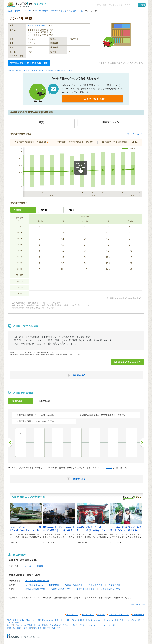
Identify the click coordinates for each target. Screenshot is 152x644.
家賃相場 (81, 620)
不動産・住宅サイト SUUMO (19, 11)
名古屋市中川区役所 (34, 566)
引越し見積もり (56, 625)
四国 (44, 628)
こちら (109, 468)
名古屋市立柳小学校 (86, 589)
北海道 (9, 628)
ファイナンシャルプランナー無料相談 (101, 625)
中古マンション (108, 620)
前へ (10, 443)
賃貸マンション (48, 620)
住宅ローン (67, 625)
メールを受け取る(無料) (92, 99)
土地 (139, 620)
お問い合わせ (138, 615)
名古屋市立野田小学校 (110, 589)
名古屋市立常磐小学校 (35, 589)
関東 (19, 628)
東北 (14, 628)
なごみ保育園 (114, 585)
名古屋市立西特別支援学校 (37, 581)
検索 (143, 5)
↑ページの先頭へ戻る (138, 605)
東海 (35, 628)
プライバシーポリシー (119, 615)
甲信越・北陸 (27, 628)
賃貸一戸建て (71, 620)
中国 (49, 628)
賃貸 (39, 620)
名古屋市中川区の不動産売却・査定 (29, 63)
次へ (142, 443)
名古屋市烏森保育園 (74, 585)
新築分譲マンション (93, 620)
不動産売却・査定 (34, 625)
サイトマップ (88, 615)
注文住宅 (10, 625)
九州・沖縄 (56, 628)
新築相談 (45, 625)
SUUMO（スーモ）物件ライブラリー (27, 4)
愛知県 (64, 11)
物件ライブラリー (79, 625)
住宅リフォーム (20, 625)
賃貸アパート (60, 620)
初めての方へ (72, 615)
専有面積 (17, 210)
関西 (40, 628)
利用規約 (101, 615)
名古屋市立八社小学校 (61, 589)
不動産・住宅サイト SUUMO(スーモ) (21, 620)
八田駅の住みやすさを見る (127, 362)
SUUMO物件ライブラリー (46, 11)
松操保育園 (54, 585)
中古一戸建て (131, 620)
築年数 (44, 210)
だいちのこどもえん (34, 585)
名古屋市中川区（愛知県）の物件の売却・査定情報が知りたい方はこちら (40, 70)
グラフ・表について (134, 134)
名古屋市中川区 (76, 11)
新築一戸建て (120, 620)
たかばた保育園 (96, 585)
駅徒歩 (72, 210)
